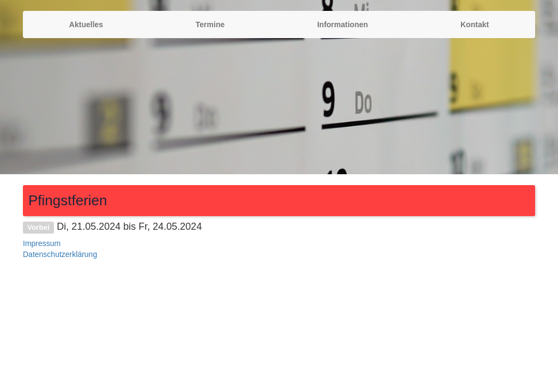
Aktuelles (86, 24)
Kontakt (475, 24)
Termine (210, 24)
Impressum (42, 243)
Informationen (342, 24)
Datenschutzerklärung (60, 254)
